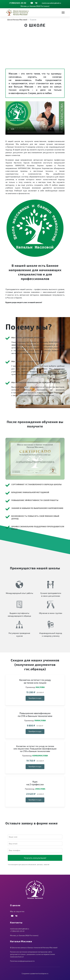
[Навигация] (63, 13)
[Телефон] (35, 850)
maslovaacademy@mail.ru (51, 3)
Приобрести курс (35, 698)
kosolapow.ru (43, 973)
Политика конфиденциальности (22, 961)
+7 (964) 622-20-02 (18, 3)
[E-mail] (35, 844)
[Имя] (35, 837)
